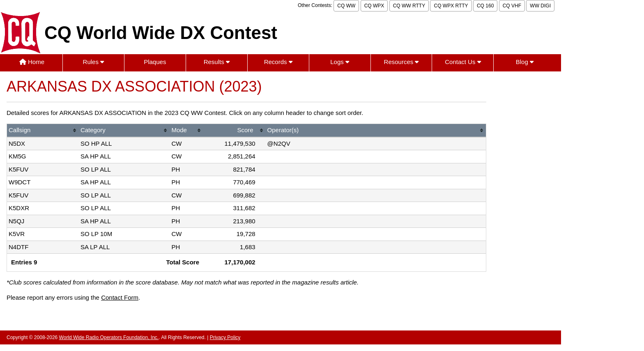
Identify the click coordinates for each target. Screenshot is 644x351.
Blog (525, 62)
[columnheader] (43, 131)
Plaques (155, 62)
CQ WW (346, 6)
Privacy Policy (225, 337)
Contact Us (463, 62)
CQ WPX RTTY (451, 6)
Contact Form (120, 297)
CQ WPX (374, 6)
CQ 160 (485, 6)
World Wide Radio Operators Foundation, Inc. (109, 337)
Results (217, 62)
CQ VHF (512, 6)
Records (278, 62)
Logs (340, 62)
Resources (401, 62)
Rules (94, 62)
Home (32, 62)
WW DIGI (540, 6)
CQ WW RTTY (409, 6)
